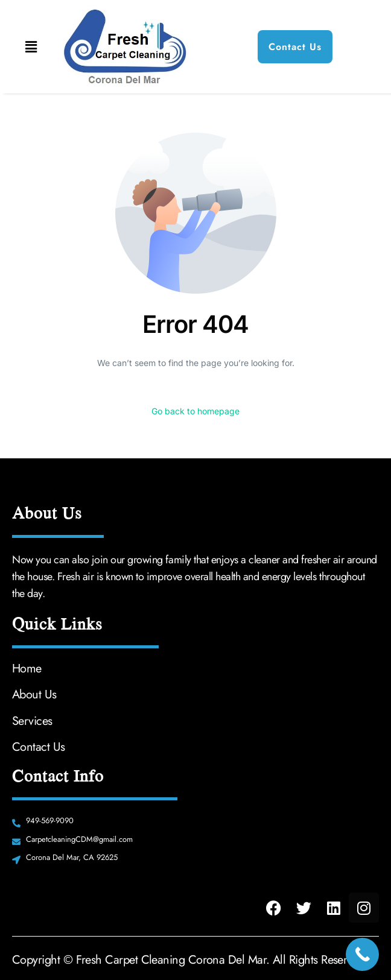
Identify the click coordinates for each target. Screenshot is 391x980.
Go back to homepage (195, 411)
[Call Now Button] (362, 954)
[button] (31, 47)
